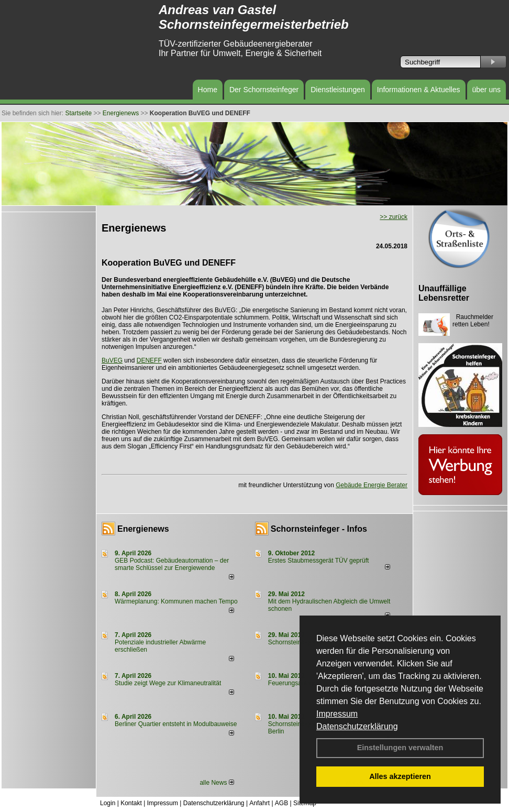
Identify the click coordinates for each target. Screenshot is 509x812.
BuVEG (112, 360)
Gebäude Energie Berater (372, 485)
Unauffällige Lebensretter (444, 293)
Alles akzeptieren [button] (400, 776)
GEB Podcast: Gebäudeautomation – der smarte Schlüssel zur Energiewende (172, 564)
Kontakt (131, 803)
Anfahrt (259, 803)
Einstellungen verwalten (400, 748)
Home (208, 90)
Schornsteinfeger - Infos (319, 529)
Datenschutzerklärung (357, 726)
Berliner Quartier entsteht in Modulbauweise (176, 724)
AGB (281, 803)
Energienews (143, 529)
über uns (486, 90)
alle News (217, 783)
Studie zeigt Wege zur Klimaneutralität (168, 683)
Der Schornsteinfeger (264, 90)
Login (108, 803)
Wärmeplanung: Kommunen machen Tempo (176, 601)
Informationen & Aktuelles (419, 90)
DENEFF (149, 360)
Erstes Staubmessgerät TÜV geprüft (319, 561)
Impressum (337, 714)
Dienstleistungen (338, 90)
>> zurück (394, 217)
